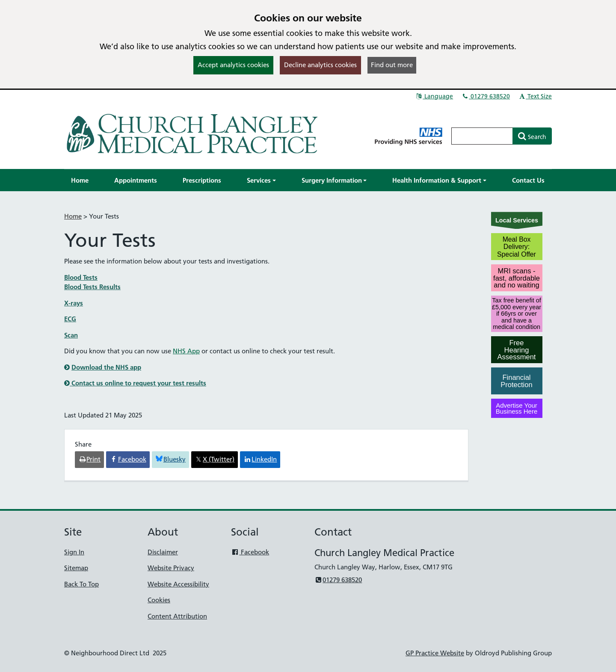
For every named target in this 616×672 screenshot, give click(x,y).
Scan (71, 335)
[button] (261, 180)
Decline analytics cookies (320, 65)
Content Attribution (177, 616)
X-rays (74, 303)
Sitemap (76, 568)
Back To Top (81, 584)
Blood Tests (81, 277)
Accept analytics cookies (233, 65)
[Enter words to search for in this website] (482, 136)
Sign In (74, 552)
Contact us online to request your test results (135, 383)
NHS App (186, 351)
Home (73, 216)
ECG (70, 319)
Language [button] (434, 96)
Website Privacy (171, 568)
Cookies (159, 600)
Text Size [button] (535, 96)
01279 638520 (486, 96)
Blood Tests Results (92, 287)
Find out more (392, 65)
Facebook (250, 552)
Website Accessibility (178, 584)
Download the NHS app (106, 367)
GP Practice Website (435, 653)
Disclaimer (163, 552)
